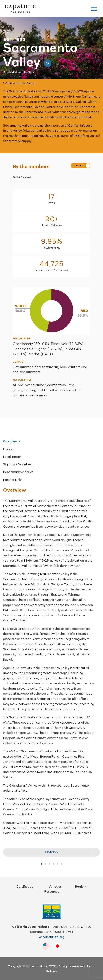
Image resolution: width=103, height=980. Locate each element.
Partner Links (13, 479)
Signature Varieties (17, 464)
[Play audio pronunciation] (48, 61)
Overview (10, 441)
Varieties (55, 886)
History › (52, 852)
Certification (26, 886)
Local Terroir (12, 456)
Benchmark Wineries (18, 472)
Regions (29, 72)
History (8, 449)
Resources (52, 891)
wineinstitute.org (52, 937)
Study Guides (13, 72)
